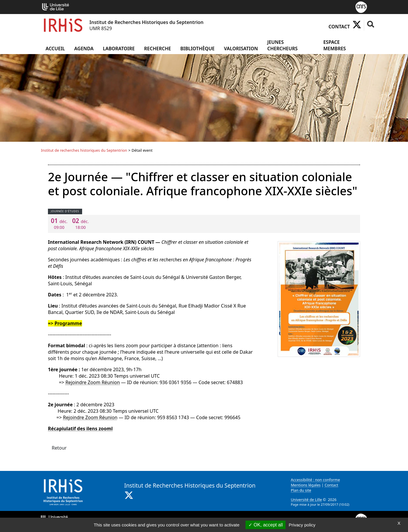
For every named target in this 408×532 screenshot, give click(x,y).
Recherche (158, 49)
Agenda (84, 49)
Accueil (55, 49)
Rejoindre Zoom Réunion (93, 382)
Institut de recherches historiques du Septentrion (84, 150)
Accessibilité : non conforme (315, 480)
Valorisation (241, 49)
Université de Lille (306, 500)
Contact (339, 27)
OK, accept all (266, 525)
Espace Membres (334, 45)
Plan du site (301, 490)
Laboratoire (119, 49)
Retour (59, 448)
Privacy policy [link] (302, 525)
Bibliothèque (197, 49)
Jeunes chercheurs (282, 45)
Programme (68, 323)
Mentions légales (306, 485)
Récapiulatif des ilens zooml (80, 429)
